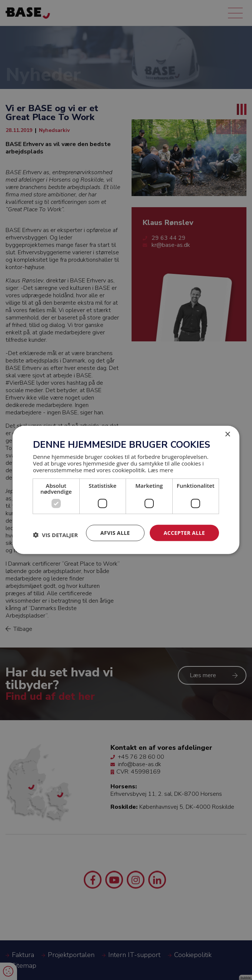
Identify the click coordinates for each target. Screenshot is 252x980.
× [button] (227, 435)
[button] (55, 535)
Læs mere (161, 470)
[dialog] (126, 490)
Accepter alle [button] (184, 532)
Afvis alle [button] (115, 532)
